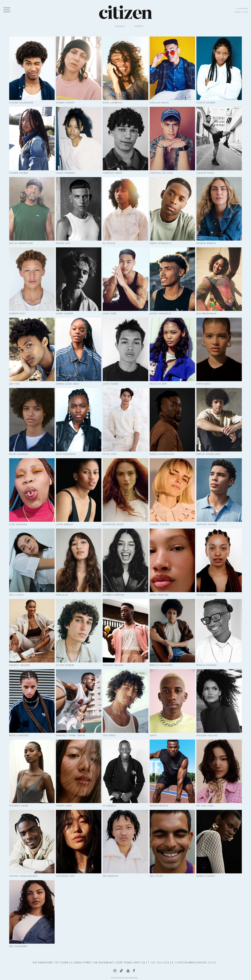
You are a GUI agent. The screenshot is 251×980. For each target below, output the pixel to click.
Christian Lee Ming (161, 173)
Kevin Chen (110, 454)
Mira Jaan (62, 595)
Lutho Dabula (64, 524)
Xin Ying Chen (205, 806)
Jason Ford (110, 314)
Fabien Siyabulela (161, 243)
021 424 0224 (160, 963)
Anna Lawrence (113, 103)
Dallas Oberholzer (21, 243)
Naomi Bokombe (159, 595)
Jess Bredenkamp (206, 314)
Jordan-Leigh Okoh (68, 384)
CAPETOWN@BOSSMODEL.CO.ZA (196, 963)
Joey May (15, 384)
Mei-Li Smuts (16, 595)
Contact (120, 26)
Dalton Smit (63, 243)
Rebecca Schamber (161, 665)
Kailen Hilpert (158, 384)
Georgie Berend (206, 243)
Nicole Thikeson (206, 595)
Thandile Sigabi (19, 806)
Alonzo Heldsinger (21, 103)
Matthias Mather (207, 524)
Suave (153, 736)
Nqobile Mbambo (20, 665)
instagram (242, 8)
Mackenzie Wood (113, 524)
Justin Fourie (111, 384)
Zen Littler (156, 876)
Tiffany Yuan (64, 806)
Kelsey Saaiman (19, 454)
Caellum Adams (159, 103)
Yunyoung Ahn (65, 876)
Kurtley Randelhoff (209, 454)
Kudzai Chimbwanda (162, 454)
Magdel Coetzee (160, 524)
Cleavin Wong (205, 173)
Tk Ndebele (109, 806)
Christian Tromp (112, 173)
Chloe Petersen (66, 173)
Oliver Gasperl (65, 665)
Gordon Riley (17, 314)
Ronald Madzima (207, 665)
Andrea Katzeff (65, 103)
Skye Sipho (109, 736)
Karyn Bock (203, 384)
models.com (241, 12)
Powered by (124, 978)
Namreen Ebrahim (114, 595)
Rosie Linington (19, 736)
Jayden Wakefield (160, 314)
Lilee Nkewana (18, 524)
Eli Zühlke (109, 243)
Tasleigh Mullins (207, 736)
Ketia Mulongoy (66, 454)
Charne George (19, 173)
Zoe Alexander (18, 946)
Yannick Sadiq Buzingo (23, 876)
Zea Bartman (110, 876)
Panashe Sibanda (113, 665)
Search (139, 26)
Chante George (206, 103)
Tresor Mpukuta (159, 806)
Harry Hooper (64, 314)
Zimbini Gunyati (206, 876)
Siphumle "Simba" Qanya (71, 736)
